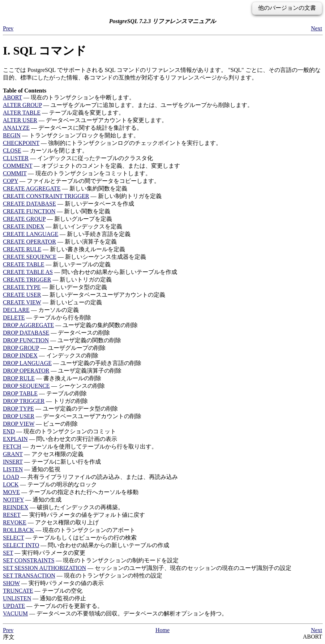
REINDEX (16, 507)
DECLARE (16, 310)
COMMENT (18, 166)
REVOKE (15, 522)
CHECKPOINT (21, 143)
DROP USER (19, 416)
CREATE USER (22, 295)
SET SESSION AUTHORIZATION (44, 568)
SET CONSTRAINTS (29, 560)
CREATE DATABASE (29, 204)
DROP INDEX (20, 355)
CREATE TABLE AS (28, 272)
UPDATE (14, 606)
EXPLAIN (15, 439)
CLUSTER (16, 158)
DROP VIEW (19, 424)
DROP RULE (19, 378)
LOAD (11, 477)
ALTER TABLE (22, 113)
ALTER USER (20, 120)
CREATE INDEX (23, 226)
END (9, 431)
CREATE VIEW (22, 302)
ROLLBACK (18, 530)
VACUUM (15, 613)
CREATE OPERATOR (29, 242)
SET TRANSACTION (29, 576)
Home (162, 630)
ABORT (12, 97)
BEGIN (12, 135)
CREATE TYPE (22, 287)
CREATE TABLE (23, 264)
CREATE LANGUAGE (31, 234)
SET (8, 553)
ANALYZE (16, 128)
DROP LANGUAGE (27, 363)
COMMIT (15, 173)
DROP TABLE (20, 393)
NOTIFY (13, 500)
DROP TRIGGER (24, 401)
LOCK (11, 484)
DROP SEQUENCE (26, 386)
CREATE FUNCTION (29, 211)
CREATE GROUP (24, 219)
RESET (12, 515)
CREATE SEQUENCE (30, 257)
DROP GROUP (21, 348)
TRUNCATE (18, 591)
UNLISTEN (17, 598)
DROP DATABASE (26, 333)
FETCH (12, 446)
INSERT (13, 462)
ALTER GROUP (22, 105)
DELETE (14, 317)
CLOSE (12, 151)
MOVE (11, 492)
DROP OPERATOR (26, 371)
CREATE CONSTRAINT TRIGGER (46, 196)
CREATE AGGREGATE (32, 188)
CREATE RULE (22, 249)
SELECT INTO (21, 545)
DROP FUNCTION (26, 340)
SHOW (11, 583)
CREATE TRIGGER (27, 280)
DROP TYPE (18, 409)
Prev (8, 28)
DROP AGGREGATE (28, 325)
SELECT (13, 538)
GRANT (13, 454)
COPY (10, 181)
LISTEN (13, 469)
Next (317, 28)
